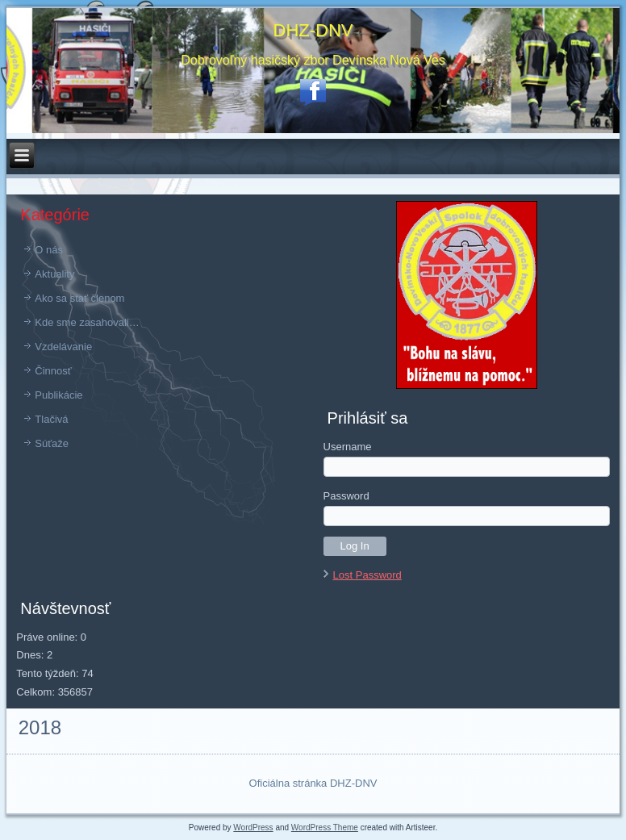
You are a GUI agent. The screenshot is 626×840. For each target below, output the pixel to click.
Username (348, 447)
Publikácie (58, 395)
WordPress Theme (325, 827)
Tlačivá (51, 419)
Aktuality (54, 274)
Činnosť (53, 371)
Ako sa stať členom (79, 298)
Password (346, 496)
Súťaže (52, 443)
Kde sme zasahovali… (87, 322)
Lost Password (367, 575)
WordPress (253, 827)
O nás (49, 250)
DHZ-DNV (313, 30)
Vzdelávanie (63, 347)
